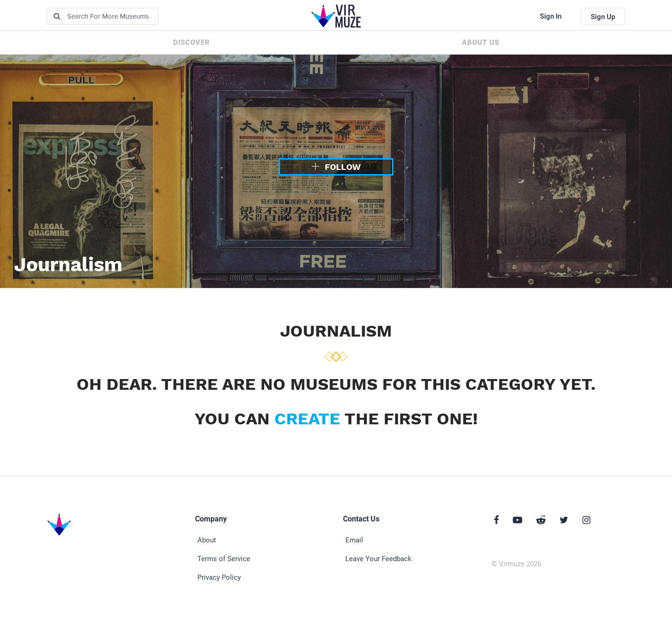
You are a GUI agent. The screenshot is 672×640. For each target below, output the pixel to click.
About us (481, 42)
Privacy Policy (219, 577)
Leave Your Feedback (378, 559)
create (307, 419)
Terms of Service (224, 559)
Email (354, 540)
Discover (192, 42)
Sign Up (603, 17)
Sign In (551, 16)
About (207, 540)
